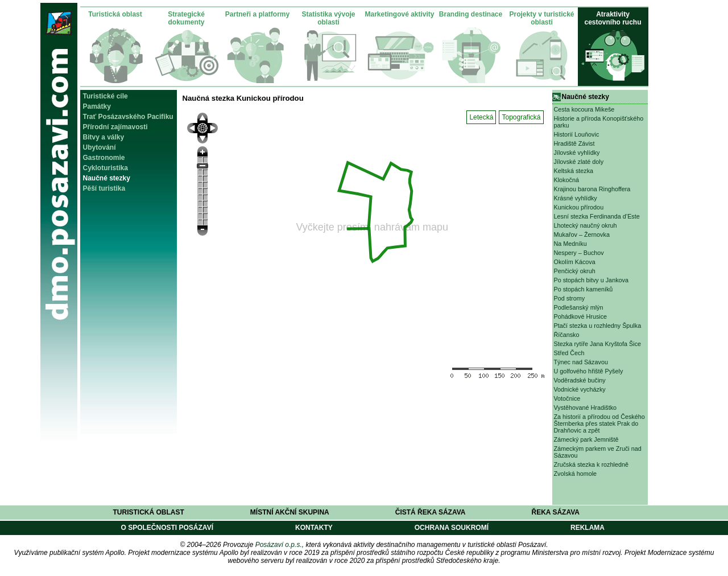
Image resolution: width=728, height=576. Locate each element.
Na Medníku (570, 244)
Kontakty (314, 528)
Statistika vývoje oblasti (328, 18)
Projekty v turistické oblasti (541, 18)
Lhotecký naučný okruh (586, 225)
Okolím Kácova (575, 262)
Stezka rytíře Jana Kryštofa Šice (598, 344)
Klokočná (566, 180)
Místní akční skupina (290, 512)
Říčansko (567, 335)
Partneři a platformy (257, 14)
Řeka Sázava (556, 512)
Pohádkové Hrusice (581, 316)
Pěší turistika (104, 188)
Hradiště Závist (574, 143)
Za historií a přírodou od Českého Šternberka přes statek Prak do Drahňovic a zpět (599, 423)
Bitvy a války (104, 137)
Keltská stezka (574, 171)
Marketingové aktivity (399, 14)
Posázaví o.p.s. (279, 545)
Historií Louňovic (577, 134)
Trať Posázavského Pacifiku (128, 117)
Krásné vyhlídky (576, 198)
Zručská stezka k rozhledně (591, 464)
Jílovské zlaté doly (579, 162)
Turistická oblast (115, 14)
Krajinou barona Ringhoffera (592, 189)
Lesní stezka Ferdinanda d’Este (597, 216)
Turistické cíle (106, 96)
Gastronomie (104, 158)
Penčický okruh (575, 271)
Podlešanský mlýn (579, 307)
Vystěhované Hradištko (586, 408)
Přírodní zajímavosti (115, 127)
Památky (97, 106)
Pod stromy (570, 298)
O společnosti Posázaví (167, 528)
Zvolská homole (576, 474)
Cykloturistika (106, 168)
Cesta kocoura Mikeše (584, 109)
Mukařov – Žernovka (582, 234)
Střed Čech (569, 353)
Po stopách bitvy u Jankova (591, 280)
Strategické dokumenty (186, 18)
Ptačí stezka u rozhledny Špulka (598, 326)
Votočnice (567, 398)
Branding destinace (471, 14)
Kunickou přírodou (579, 207)
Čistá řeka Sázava (431, 512)
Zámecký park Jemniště (586, 439)
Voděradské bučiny (580, 380)
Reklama (588, 528)
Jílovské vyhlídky (577, 153)
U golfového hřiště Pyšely (589, 371)
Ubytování (100, 147)
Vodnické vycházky (580, 389)
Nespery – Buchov (579, 253)
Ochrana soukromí (452, 528)
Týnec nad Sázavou (581, 362)
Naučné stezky (107, 178)
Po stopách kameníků (584, 289)
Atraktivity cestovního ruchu (613, 18)
